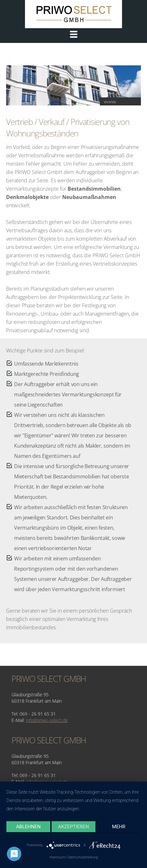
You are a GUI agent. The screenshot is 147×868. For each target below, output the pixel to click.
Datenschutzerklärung (82, 857)
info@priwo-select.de (47, 720)
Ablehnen (28, 827)
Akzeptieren (73, 827)
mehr (119, 827)
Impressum (57, 857)
